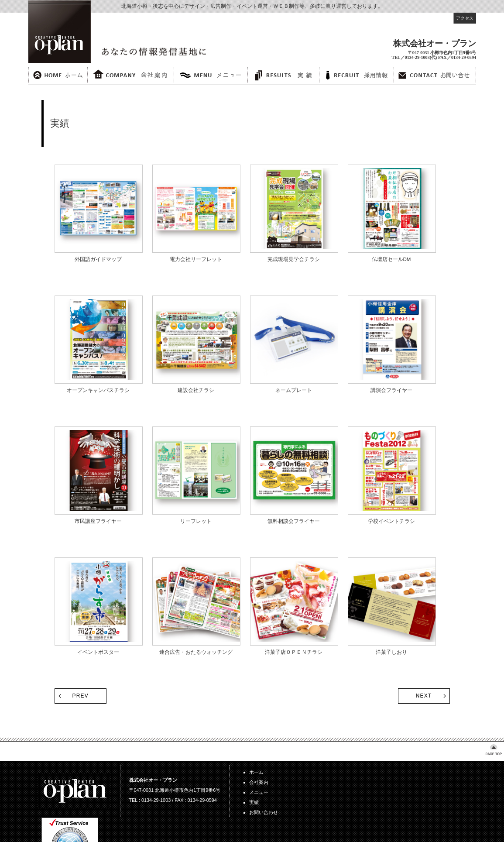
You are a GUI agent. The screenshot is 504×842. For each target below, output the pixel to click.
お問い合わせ (264, 812)
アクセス (465, 18)
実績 (254, 802)
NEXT (424, 696)
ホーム (256, 772)
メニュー (259, 792)
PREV (81, 696)
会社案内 (259, 782)
